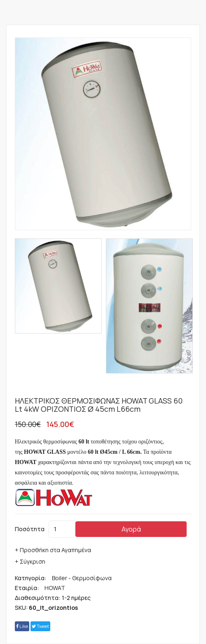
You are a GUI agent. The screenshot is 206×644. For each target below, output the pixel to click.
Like (22, 626)
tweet (40, 626)
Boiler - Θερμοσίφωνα (82, 578)
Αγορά (131, 529)
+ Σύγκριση (30, 561)
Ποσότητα (30, 529)
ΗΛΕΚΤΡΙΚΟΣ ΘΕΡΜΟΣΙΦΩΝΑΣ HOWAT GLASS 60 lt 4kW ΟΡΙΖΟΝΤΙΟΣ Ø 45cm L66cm (99, 405)
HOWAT (55, 588)
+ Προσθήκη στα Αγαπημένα (53, 550)
